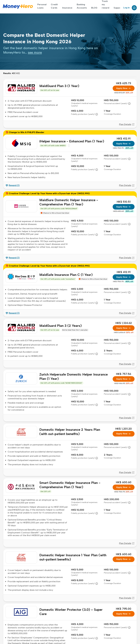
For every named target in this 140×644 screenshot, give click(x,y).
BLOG (94, 8)
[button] (129, 104)
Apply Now (124, 88)
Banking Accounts (82, 6)
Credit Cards (54, 6)
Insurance (67, 8)
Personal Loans (42, 6)
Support (118, 8)
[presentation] (35, 52)
